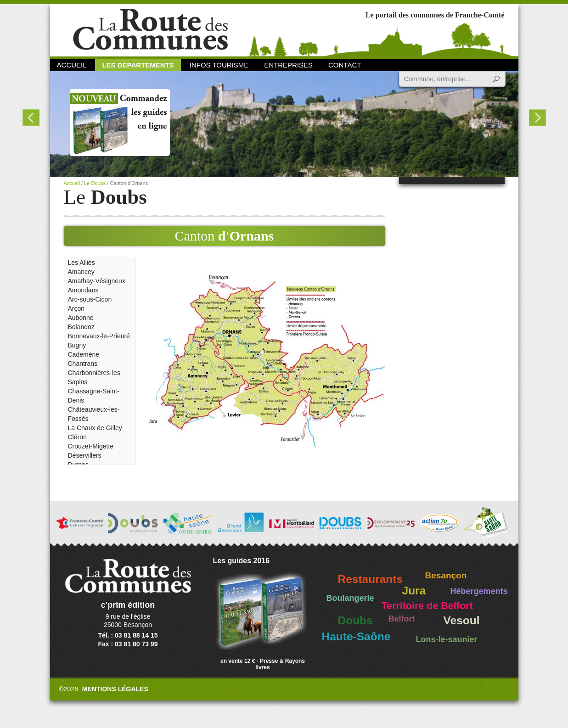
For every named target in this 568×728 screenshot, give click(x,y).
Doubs (355, 620)
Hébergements (479, 591)
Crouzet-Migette (91, 446)
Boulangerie (350, 598)
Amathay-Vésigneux (97, 281)
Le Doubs (95, 183)
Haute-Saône (356, 636)
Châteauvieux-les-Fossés (94, 414)
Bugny (77, 345)
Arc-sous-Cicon (90, 299)
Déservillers (85, 455)
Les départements (138, 65)
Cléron (77, 437)
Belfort (402, 619)
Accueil (72, 65)
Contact (345, 65)
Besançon (446, 575)
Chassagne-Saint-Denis (94, 396)
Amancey (81, 272)
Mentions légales (115, 689)
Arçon (76, 308)
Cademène (84, 354)
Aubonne (81, 318)
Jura (414, 591)
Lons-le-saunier (447, 639)
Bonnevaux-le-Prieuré (99, 336)
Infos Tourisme (219, 65)
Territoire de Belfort (427, 606)
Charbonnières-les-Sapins (95, 377)
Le (105, 197)
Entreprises (288, 65)
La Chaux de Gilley (95, 428)
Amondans (83, 290)
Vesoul (462, 620)
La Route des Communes (150, 30)
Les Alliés (82, 263)
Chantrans (83, 364)
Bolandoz (81, 327)
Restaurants (371, 579)
